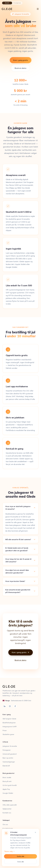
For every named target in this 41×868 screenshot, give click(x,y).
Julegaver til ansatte (10, 746)
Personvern (7, 836)
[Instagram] (10, 706)
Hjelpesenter (7, 809)
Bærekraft (6, 766)
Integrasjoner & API (10, 727)
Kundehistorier (8, 828)
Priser (5, 730)
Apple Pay (6, 789)
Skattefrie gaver (8, 734)
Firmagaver (7, 750)
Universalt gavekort (10, 754)
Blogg (5, 832)
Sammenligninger (9, 762)
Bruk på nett (7, 781)
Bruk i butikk (7, 777)
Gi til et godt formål (10, 785)
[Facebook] (15, 706)
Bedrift (7, 3)
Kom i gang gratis (21, 60)
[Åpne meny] (38, 9)
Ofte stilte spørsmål (10, 805)
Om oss (5, 824)
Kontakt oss (7, 813)
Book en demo (20, 68)
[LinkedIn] (5, 706)
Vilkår (5, 840)
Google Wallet (8, 793)
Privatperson (17, 3)
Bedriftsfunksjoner (9, 723)
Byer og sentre (8, 758)
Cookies (5, 844)
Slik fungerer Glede (9, 719)
